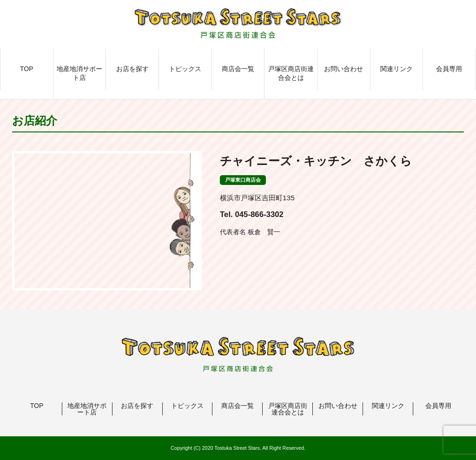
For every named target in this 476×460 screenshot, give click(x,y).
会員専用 (449, 69)
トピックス (185, 69)
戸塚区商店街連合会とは (291, 73)
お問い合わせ (344, 69)
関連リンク (397, 69)
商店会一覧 (238, 69)
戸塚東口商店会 (243, 180)
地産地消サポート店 (79, 73)
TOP (27, 69)
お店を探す (132, 69)
